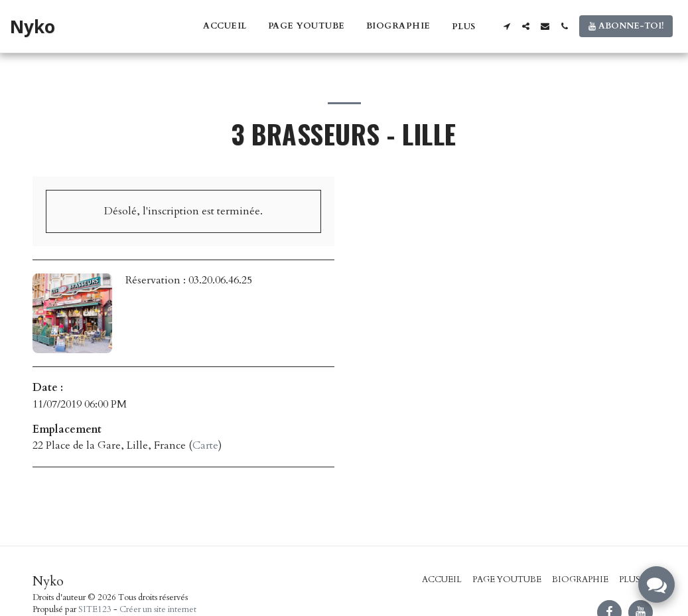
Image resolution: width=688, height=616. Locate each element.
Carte (205, 445)
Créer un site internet (158, 609)
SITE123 (95, 609)
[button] (507, 26)
